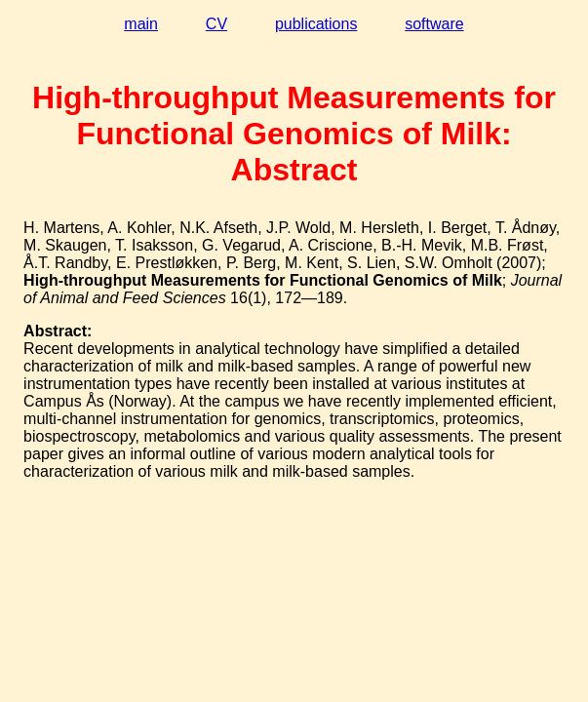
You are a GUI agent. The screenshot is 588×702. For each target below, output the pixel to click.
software (434, 24)
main (141, 24)
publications (316, 24)
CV (216, 24)
